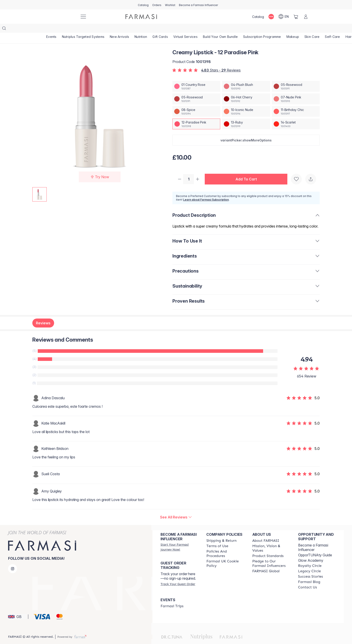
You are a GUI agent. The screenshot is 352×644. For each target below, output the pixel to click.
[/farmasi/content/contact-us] (308, 579)
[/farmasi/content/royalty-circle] (310, 557)
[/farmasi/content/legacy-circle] (309, 563)
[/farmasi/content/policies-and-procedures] (225, 545)
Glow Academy (311, 552)
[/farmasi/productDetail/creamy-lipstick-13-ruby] (246, 115)
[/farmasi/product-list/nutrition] (141, 29)
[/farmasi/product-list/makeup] (293, 29)
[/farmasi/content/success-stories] (311, 568)
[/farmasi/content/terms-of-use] (217, 538)
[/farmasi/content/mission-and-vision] (271, 540)
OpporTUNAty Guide (315, 546)
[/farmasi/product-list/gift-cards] (160, 29)
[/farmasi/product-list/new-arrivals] (119, 29)
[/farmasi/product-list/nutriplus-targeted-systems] (83, 29)
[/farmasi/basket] (296, 17)
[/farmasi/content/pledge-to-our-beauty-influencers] (271, 555)
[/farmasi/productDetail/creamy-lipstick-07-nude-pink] (296, 90)
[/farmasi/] (59, 17)
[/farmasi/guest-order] (178, 575)
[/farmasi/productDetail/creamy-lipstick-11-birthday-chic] (296, 102)
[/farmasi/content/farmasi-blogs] (309, 573)
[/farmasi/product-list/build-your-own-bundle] (220, 29)
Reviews (43, 314)
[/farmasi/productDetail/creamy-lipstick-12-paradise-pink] (196, 115)
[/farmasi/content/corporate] (266, 563)
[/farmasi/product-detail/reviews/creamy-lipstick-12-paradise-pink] (176, 509)
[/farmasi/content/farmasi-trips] (172, 598)
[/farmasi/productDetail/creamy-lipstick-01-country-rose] (196, 77)
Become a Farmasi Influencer (313, 539)
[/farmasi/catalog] (143, 5)
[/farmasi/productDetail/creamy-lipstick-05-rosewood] (296, 77)
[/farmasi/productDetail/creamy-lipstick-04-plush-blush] (246, 77)
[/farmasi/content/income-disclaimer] (225, 555)
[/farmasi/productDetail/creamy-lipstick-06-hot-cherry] (246, 90)
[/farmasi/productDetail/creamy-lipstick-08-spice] (196, 102)
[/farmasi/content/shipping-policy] (221, 532)
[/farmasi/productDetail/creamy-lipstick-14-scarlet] (296, 115)
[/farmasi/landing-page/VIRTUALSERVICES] (185, 29)
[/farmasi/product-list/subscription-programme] (262, 29)
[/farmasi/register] (157, 5)
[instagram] (13, 560)
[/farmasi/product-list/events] (51, 29)
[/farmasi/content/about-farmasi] (266, 532)
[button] (246, 131)
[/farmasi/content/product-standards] (268, 547)
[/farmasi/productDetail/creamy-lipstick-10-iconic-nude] (246, 102)
